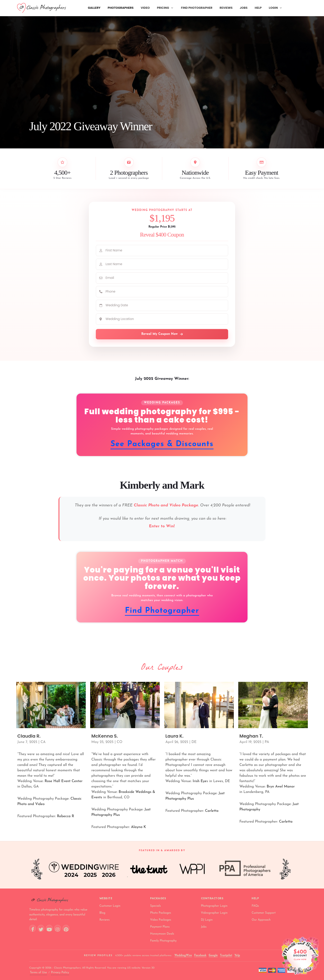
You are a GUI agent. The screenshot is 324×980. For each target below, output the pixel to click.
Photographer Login (214, 906)
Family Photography (163, 941)
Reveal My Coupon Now (162, 334)
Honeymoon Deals (162, 934)
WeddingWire (183, 955)
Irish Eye (200, 781)
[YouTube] (49, 928)
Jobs (204, 927)
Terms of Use (38, 972)
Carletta (212, 811)
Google (213, 955)
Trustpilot (226, 955)
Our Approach (261, 920)
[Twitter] (41, 928)
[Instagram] (58, 928)
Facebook (200, 955)
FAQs (255, 906)
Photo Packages (161, 913)
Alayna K (138, 827)
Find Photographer (162, 611)
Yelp (237, 955)
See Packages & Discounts (162, 444)
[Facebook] (33, 928)
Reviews (105, 920)
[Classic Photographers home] (61, 900)
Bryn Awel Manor (281, 787)
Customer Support (263, 913)
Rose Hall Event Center (63, 781)
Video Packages (161, 920)
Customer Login (110, 906)
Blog (102, 913)
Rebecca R (65, 816)
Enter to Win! (162, 526)
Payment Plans (160, 927)
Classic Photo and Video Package (166, 505)
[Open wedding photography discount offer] (300, 956)
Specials (155, 906)
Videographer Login (214, 913)
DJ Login (207, 920)
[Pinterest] (66, 928)
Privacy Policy (60, 972)
